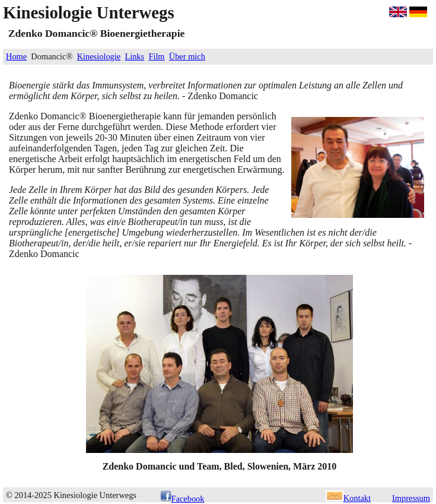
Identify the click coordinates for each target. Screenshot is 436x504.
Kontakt (348, 498)
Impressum (411, 498)
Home (16, 56)
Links (134, 56)
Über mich (187, 56)
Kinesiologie (99, 56)
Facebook (182, 499)
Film (156, 56)
